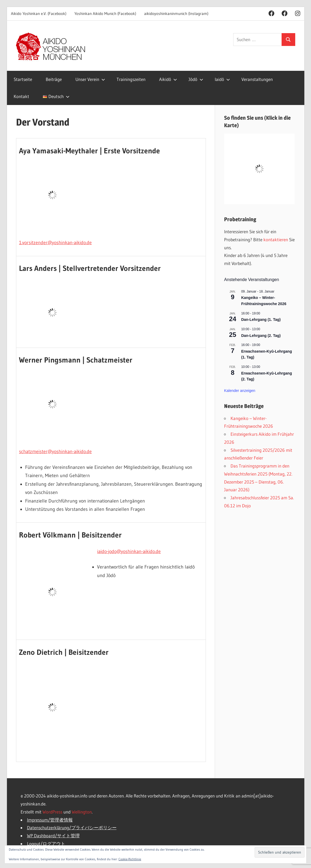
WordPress (52, 812)
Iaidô (222, 79)
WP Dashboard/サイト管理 (53, 836)
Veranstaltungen (257, 79)
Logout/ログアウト (46, 844)
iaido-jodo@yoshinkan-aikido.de (129, 551)
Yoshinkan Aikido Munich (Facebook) (105, 13)
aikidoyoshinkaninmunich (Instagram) (176, 13)
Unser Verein (90, 79)
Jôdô (196, 79)
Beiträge (54, 79)
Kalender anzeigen (240, 391)
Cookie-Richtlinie (130, 859)
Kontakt (21, 96)
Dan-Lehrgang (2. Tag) (261, 336)
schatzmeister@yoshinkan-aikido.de (55, 451)
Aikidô (168, 79)
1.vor (24, 243)
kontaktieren (276, 240)
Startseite (23, 79)
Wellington (82, 812)
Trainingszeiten (131, 79)
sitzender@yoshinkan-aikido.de (60, 243)
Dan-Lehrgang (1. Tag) (261, 320)
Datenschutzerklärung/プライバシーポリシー (72, 828)
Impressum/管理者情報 (50, 820)
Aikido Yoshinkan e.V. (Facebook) (39, 13)
